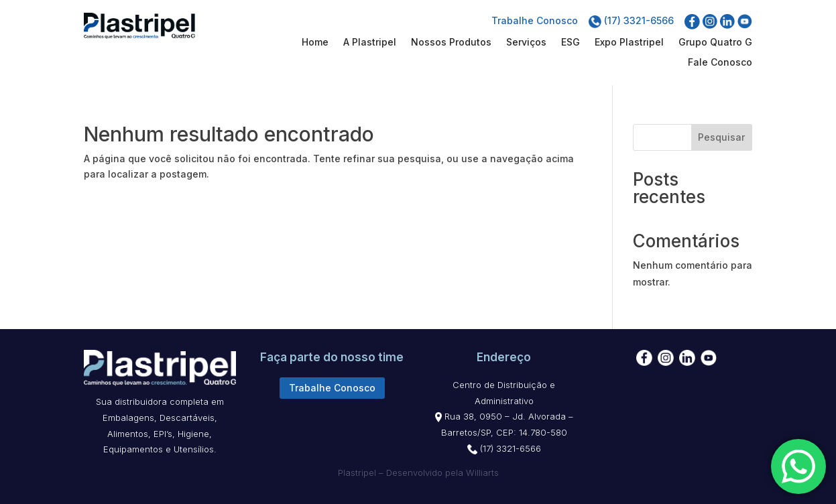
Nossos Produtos (451, 43)
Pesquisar (721, 137)
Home (315, 43)
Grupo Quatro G (715, 43)
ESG (571, 43)
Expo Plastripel (629, 43)
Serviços (526, 43)
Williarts (482, 472)
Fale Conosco (720, 63)
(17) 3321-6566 (631, 20)
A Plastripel (370, 43)
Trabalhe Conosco (535, 20)
